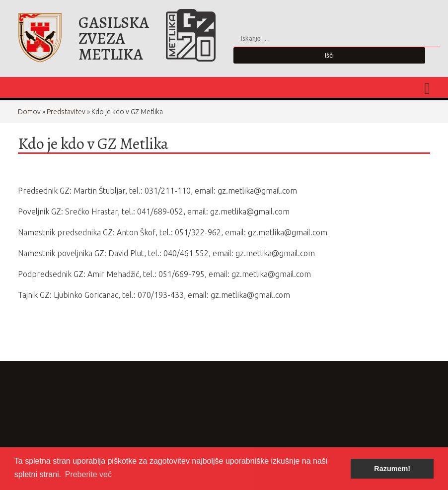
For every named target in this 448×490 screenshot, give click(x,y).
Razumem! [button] (392, 469)
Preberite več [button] (88, 474)
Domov (29, 112)
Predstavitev (66, 112)
